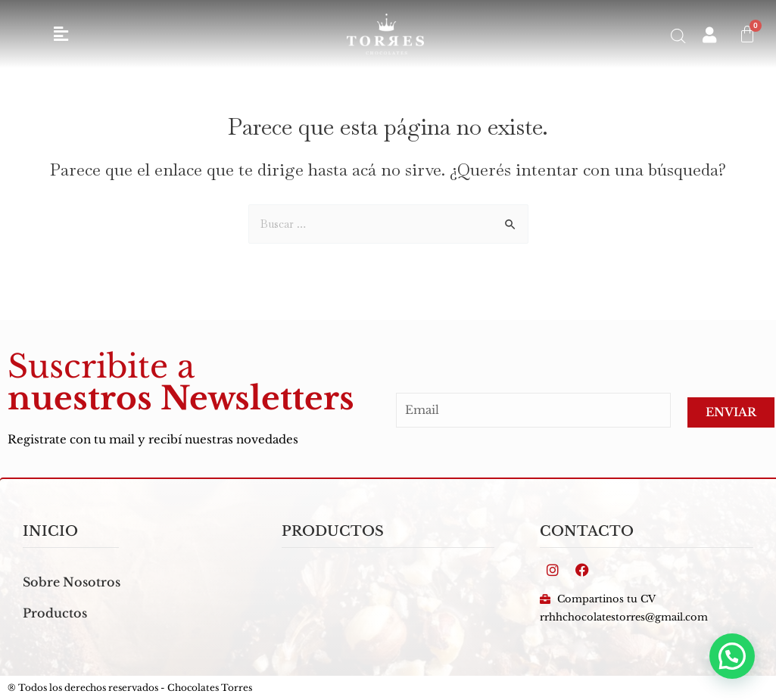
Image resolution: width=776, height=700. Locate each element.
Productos (55, 613)
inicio (50, 531)
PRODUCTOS (333, 531)
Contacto (587, 531)
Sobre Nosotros (72, 582)
